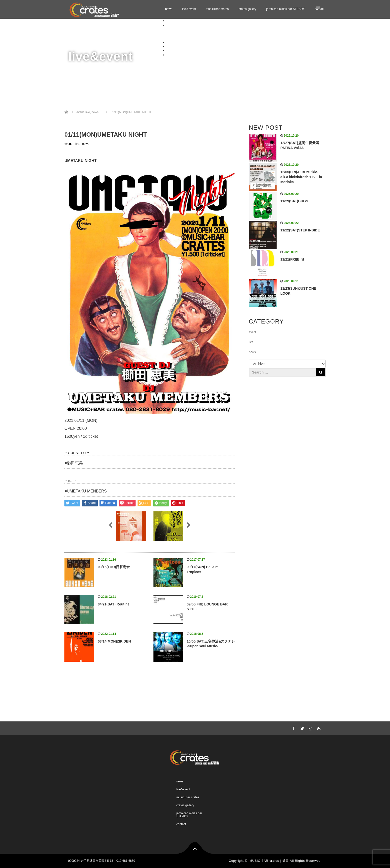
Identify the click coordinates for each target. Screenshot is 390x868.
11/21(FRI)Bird (292, 259)
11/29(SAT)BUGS (294, 201)
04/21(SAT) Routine (114, 604)
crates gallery (247, 9)
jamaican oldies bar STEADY (286, 9)
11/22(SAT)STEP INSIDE (300, 230)
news (169, 9)
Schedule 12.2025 (188, 38)
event (68, 144)
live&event (189, 9)
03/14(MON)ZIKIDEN (114, 641)
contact (171, 55)
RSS (318, 728)
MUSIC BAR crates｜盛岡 (269, 861)
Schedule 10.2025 (188, 29)
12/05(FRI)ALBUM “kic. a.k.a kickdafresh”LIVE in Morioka (301, 177)
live (77, 144)
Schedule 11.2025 (188, 33)
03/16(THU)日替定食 (114, 567)
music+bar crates (217, 9)
